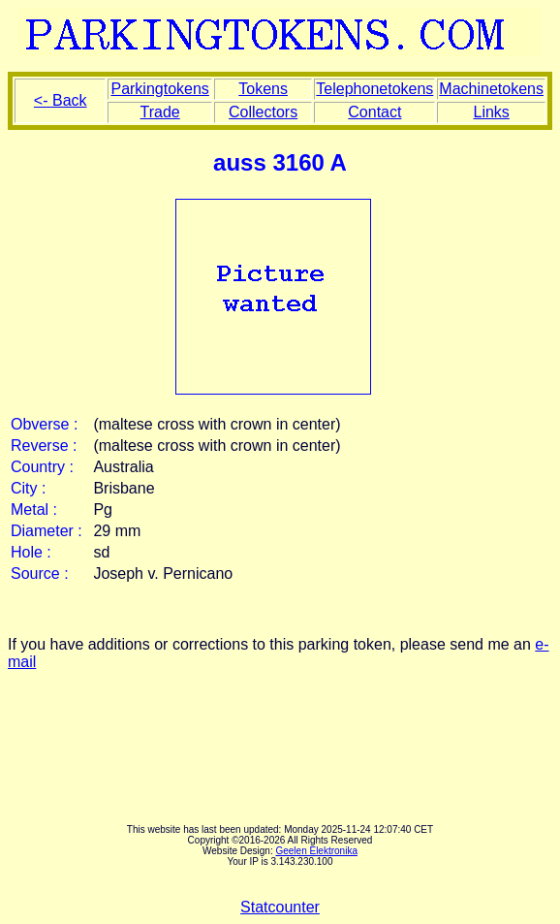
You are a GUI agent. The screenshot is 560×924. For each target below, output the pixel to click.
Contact (374, 112)
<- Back (61, 100)
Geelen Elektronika (316, 851)
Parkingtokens (159, 89)
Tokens (263, 89)
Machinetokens (491, 89)
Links (491, 112)
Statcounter (280, 907)
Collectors (263, 112)
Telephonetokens (374, 89)
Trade (160, 112)
